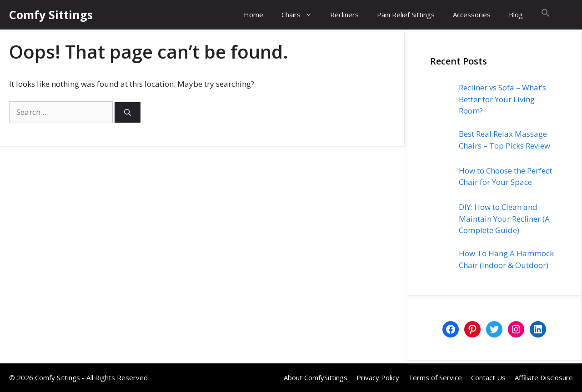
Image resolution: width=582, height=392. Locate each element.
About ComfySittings (316, 377)
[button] (546, 15)
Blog (516, 15)
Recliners (344, 15)
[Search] (128, 112)
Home (253, 15)
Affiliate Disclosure (544, 377)
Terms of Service (435, 377)
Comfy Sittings (51, 15)
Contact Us (488, 377)
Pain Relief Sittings (406, 15)
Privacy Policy (378, 377)
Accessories (472, 15)
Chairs (301, 15)
